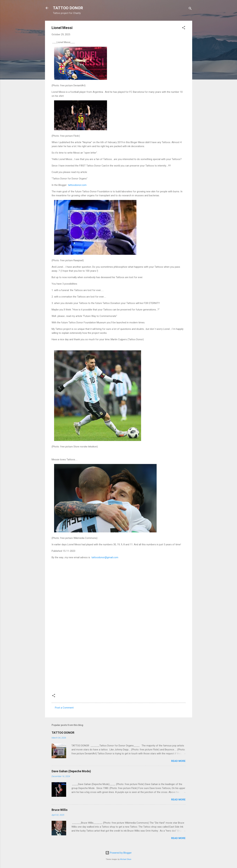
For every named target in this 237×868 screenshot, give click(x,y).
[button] (184, 28)
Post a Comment (64, 708)
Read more (178, 761)
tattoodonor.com (77, 185)
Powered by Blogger (118, 853)
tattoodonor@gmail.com (105, 557)
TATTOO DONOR (68, 8)
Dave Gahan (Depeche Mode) (71, 771)
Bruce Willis (60, 810)
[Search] (190, 9)
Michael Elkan (126, 859)
